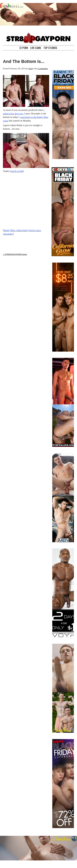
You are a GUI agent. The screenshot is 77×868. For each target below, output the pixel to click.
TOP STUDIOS (50, 47)
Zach (31, 69)
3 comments (43, 69)
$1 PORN (24, 47)
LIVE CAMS (36, 47)
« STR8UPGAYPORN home (15, 254)
